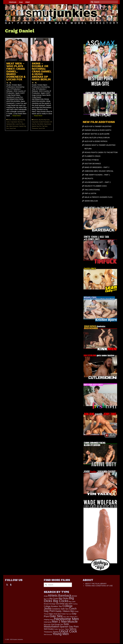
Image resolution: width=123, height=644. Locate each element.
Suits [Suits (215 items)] (56, 629)
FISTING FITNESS (92, 160)
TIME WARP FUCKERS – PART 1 (97, 175)
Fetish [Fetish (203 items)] (64, 614)
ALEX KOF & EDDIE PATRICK (96, 141)
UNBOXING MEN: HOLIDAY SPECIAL (99, 171)
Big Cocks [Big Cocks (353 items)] (54, 599)
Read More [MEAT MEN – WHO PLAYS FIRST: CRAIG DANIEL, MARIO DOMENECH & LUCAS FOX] (17, 116)
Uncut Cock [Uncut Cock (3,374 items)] (68, 631)
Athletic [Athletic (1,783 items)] (53, 596)
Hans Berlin (40, 124)
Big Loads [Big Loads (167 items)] (72, 602)
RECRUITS (89, 179)
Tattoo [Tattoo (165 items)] (67, 629)
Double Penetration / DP (46, 122)
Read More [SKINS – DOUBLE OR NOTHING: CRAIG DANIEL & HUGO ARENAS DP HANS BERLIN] (38, 116)
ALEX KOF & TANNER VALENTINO (98, 126)
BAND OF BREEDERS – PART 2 (97, 167)
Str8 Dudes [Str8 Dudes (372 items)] (49, 629)
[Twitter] (7, 585)
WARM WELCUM (91, 201)
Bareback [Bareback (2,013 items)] (65, 596)
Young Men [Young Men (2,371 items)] (61, 634)
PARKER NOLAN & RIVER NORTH (98, 130)
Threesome (35, 128)
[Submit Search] (92, 2)
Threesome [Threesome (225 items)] (48, 632)
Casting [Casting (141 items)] (75, 604)
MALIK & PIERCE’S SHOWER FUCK (99, 197)
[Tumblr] (11, 585)
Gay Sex (34, 124)
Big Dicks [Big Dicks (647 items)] (64, 598)
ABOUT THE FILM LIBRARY (96, 584)
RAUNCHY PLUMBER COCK (96, 186)
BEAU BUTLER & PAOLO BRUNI (97, 138)
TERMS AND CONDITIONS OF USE (99, 586)
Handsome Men (11, 124)
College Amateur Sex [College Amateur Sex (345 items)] (53, 606)
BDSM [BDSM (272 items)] (74, 596)
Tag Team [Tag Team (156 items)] (61, 629)
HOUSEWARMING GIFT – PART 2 (98, 182)
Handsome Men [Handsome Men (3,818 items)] (66, 619)
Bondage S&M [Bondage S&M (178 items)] (54, 604)
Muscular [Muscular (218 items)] (47, 624)
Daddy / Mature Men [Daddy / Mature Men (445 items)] (65, 611)
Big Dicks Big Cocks (44, 120)
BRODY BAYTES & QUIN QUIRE (97, 134)
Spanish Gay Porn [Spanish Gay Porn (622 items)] (69, 627)
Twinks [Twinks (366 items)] (56, 632)
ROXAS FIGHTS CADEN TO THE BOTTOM (101, 152)
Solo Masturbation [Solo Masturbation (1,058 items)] (56, 625)
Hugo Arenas (47, 124)
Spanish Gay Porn (37, 126)
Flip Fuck (20, 122)
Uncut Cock (13, 128)
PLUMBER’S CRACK (93, 156)
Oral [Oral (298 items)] (53, 624)
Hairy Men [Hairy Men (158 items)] (66, 617)
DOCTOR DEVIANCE (93, 164)
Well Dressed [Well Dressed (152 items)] (48, 634)
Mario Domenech (14, 126)
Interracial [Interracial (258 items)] (48, 622)
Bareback (15, 120)
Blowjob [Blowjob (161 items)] (46, 604)
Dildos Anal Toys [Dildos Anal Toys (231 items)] (55, 614)
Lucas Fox (18, 124)
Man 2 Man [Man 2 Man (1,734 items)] (60, 622)
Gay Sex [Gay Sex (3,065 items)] (56, 616)
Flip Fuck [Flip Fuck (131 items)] (69, 614)
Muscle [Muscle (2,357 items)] (73, 622)
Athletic (10, 120)
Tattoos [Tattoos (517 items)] (73, 629)
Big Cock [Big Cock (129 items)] (46, 599)
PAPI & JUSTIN (90, 193)
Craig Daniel (14, 122)
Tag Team (45, 126)
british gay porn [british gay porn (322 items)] (66, 604)
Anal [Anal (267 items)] (46, 596)
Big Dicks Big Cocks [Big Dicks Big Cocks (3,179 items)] (59, 599)
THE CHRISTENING (92, 190)
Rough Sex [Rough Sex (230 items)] (59, 624)
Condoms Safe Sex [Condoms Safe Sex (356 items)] (60, 609)
